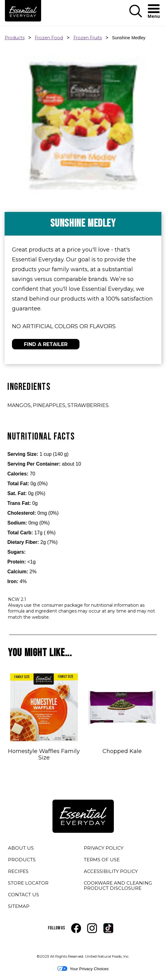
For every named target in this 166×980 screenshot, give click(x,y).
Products (15, 38)
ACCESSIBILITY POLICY (111, 872)
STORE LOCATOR (28, 883)
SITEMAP (19, 906)
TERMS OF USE (102, 861)
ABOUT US (21, 848)
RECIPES (18, 871)
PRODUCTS (22, 860)
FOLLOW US (56, 928)
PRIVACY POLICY (104, 849)
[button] (136, 12)
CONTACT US (23, 895)
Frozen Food (49, 38)
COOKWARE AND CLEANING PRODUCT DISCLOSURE (121, 887)
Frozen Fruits (88, 38)
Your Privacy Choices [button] (83, 969)
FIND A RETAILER (46, 344)
